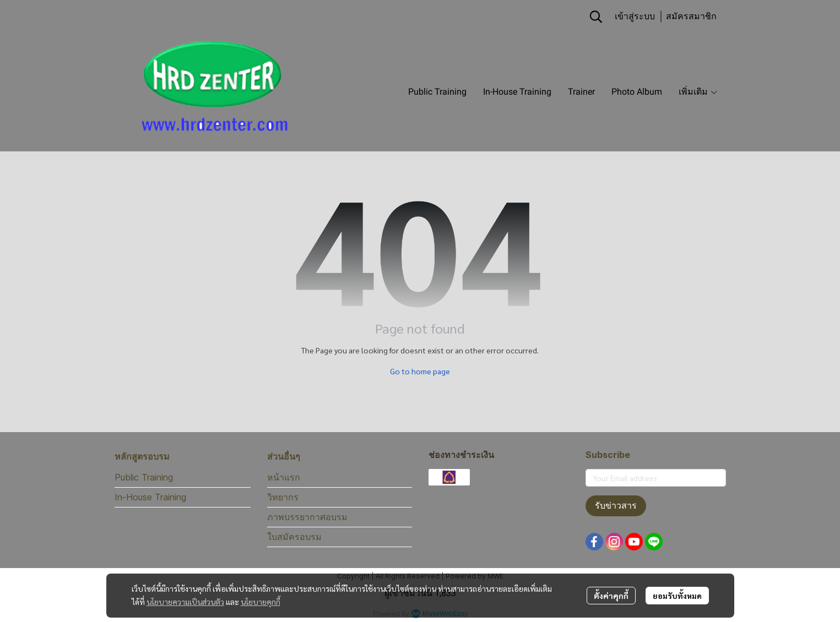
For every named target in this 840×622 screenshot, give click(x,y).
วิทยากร (283, 497)
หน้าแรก (284, 477)
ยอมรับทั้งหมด (677, 596)
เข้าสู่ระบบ (635, 16)
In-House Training (150, 497)
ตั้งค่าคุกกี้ (611, 596)
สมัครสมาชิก (691, 16)
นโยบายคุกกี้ (261, 602)
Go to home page (420, 371)
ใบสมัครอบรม (294, 537)
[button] (596, 17)
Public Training (144, 477)
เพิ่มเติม (698, 92)
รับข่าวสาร (616, 506)
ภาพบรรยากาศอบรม (307, 517)
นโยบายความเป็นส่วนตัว (185, 602)
